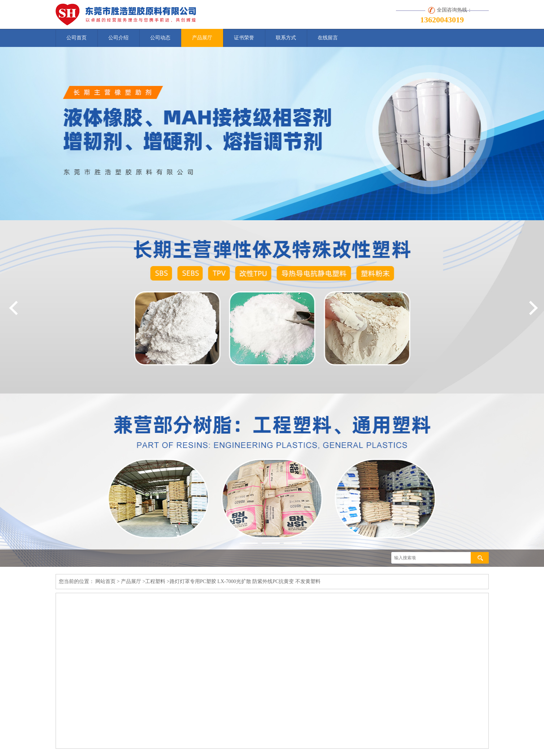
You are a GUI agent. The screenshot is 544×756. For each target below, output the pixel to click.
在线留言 (328, 38)
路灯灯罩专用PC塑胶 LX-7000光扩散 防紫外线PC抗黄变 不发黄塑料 (245, 581)
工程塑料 (155, 581)
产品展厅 (202, 38)
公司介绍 (118, 38)
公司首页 (77, 38)
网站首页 (105, 581)
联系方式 (286, 38)
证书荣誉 (244, 38)
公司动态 (160, 38)
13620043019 (442, 20)
